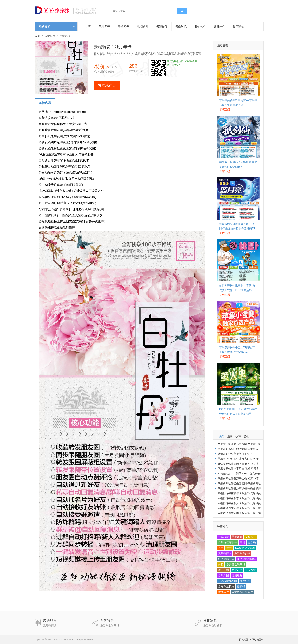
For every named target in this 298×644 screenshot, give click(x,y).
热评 (238, 436)
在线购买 (107, 86)
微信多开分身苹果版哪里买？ (235, 454)
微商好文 (239, 27)
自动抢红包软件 (227, 542)
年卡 (229, 548)
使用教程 (237, 575)
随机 (246, 436)
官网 (242, 542)
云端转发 (162, 27)
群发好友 (245, 581)
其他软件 (200, 27)
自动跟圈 (223, 575)
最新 (230, 436)
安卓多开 (124, 27)
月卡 (221, 548)
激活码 (252, 542)
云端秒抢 (181, 27)
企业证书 (237, 570)
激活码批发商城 (246, 559)
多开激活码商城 (236, 564)
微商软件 (223, 592)
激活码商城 (225, 553)
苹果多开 (104, 27)
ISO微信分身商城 (245, 548)
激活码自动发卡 (213, 625)
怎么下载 (223, 570)
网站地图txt (258, 640)
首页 (88, 27)
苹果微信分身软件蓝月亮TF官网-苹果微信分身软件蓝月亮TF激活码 (237, 228)
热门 (222, 436)
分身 (221, 564)
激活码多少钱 (242, 553)
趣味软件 (220, 27)
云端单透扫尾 (226, 586)
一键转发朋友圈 (227, 581)
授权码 (241, 586)
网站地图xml (246, 640)
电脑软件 (143, 27)
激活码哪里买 (226, 559)
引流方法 (250, 570)
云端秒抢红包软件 (242, 592)
